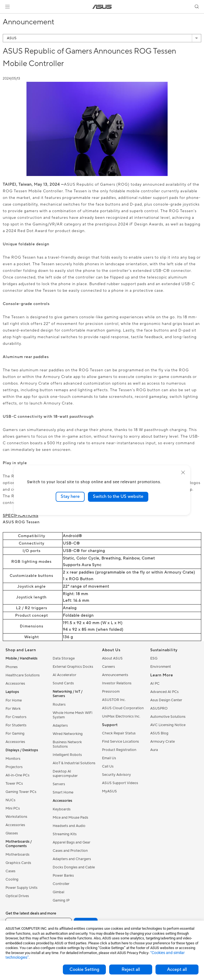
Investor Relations (117, 683)
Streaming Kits (65, 834)
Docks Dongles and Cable (74, 867)
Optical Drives (17, 896)
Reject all (131, 970)
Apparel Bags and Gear (72, 842)
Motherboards (18, 855)
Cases (10, 871)
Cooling (12, 879)
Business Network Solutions (67, 744)
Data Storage (64, 658)
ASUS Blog (159, 733)
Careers (108, 667)
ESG (154, 658)
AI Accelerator (65, 675)
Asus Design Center (166, 700)
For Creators (16, 717)
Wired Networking (68, 734)
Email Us (109, 758)
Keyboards (62, 809)
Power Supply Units (22, 888)
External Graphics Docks (73, 667)
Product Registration (119, 750)
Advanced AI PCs (164, 692)
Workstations (16, 817)
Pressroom (111, 692)
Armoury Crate (163, 742)
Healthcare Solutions (23, 675)
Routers (59, 705)
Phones (12, 667)
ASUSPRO (159, 708)
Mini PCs (13, 808)
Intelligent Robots (67, 755)
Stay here (70, 496)
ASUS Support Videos (120, 783)
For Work (13, 709)
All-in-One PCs (18, 775)
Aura (154, 750)
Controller (61, 884)
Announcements (115, 675)
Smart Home (63, 792)
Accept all (177, 970)
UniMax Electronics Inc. (121, 716)
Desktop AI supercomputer (65, 774)
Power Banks (63, 876)
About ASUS (112, 658)
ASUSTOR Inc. (114, 700)
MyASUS (109, 791)
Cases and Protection (70, 851)
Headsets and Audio (69, 826)
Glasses (12, 833)
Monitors (13, 759)
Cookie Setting (84, 970)
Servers (59, 784)
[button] (7, 7)
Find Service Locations (120, 742)
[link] (102, 7)
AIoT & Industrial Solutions (74, 763)
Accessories (15, 684)
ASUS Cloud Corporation (123, 708)
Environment (161, 667)
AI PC (155, 684)
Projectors (14, 767)
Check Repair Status (119, 733)
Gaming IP (61, 900)
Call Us (108, 766)
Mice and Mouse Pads (70, 818)
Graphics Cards (18, 863)
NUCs (10, 800)
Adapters (60, 726)
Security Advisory (116, 775)
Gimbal (58, 892)
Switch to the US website (118, 496)
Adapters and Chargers (72, 859)
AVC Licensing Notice (168, 725)
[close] (183, 472)
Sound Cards (63, 683)
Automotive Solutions (168, 717)
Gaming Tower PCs (21, 792)
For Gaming (15, 734)
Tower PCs (14, 784)
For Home (14, 700)
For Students (16, 725)
